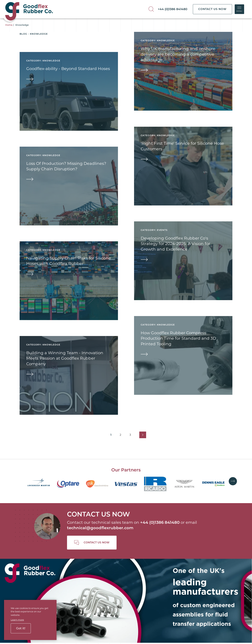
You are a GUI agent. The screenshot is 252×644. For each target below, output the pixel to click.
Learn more (17, 620)
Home (9, 25)
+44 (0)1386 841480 (173, 9)
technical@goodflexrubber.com (100, 528)
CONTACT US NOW (212, 9)
